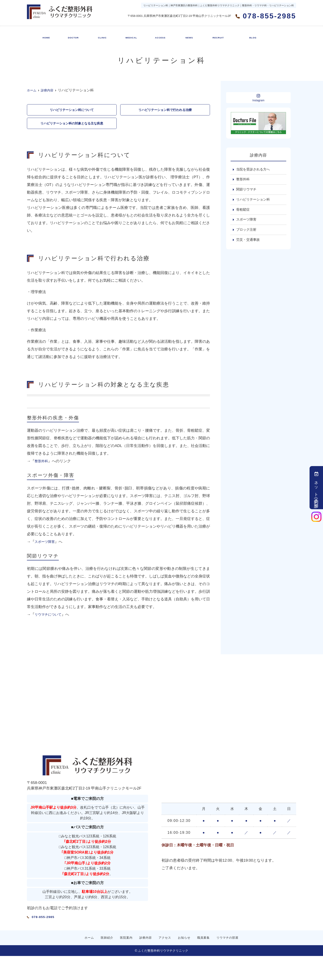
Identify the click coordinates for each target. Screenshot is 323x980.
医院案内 (101, 35)
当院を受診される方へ (254, 170)
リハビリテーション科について (72, 110)
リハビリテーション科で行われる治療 (165, 110)
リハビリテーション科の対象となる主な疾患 (72, 125)
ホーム (46, 35)
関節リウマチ (247, 191)
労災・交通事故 (249, 243)
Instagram (258, 98)
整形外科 (42, 463)
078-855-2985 (58, 917)
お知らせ (187, 35)
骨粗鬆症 (243, 211)
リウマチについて (50, 616)
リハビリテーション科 (254, 201)
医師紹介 (72, 35)
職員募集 (215, 35)
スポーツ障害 (46, 543)
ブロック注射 (247, 232)
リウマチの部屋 (251, 35)
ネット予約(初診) (316, 488)
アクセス (158, 35)
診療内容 (129, 35)
